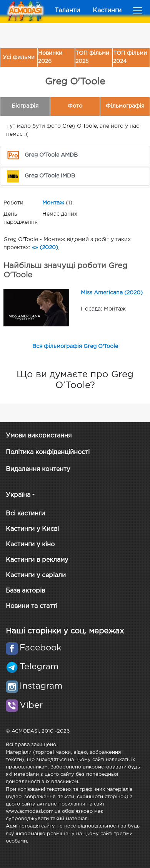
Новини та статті (32, 606)
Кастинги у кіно (30, 545)
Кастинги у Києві (32, 529)
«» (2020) (45, 248)
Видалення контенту (38, 469)
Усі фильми (19, 57)
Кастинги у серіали (36, 575)
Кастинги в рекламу (37, 560)
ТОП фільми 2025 (92, 57)
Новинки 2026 (50, 57)
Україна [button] (18, 495)
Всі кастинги (25, 514)
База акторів (25, 591)
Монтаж (53, 203)
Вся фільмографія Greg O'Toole (75, 346)
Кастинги (107, 11)
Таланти (67, 11)
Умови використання (39, 436)
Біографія (25, 106)
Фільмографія (125, 106)
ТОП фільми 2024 (130, 57)
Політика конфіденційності (48, 452)
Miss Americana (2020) (112, 293)
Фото (75, 106)
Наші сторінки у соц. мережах (65, 631)
